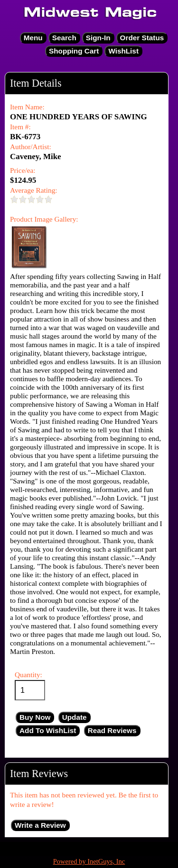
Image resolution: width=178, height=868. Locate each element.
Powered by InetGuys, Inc (89, 861)
